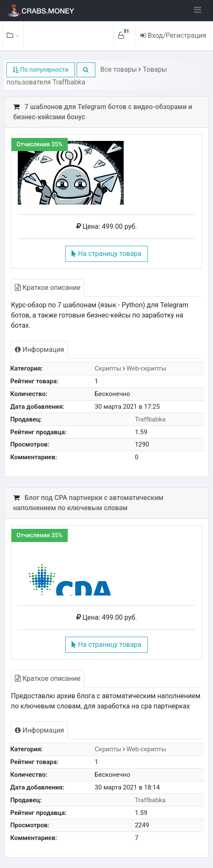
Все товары (119, 69)
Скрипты (108, 368)
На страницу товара (106, 254)
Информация (39, 350)
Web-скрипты (147, 368)
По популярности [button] (40, 70)
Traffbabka (150, 419)
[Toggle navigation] (198, 10)
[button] (86, 70)
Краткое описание (48, 288)
